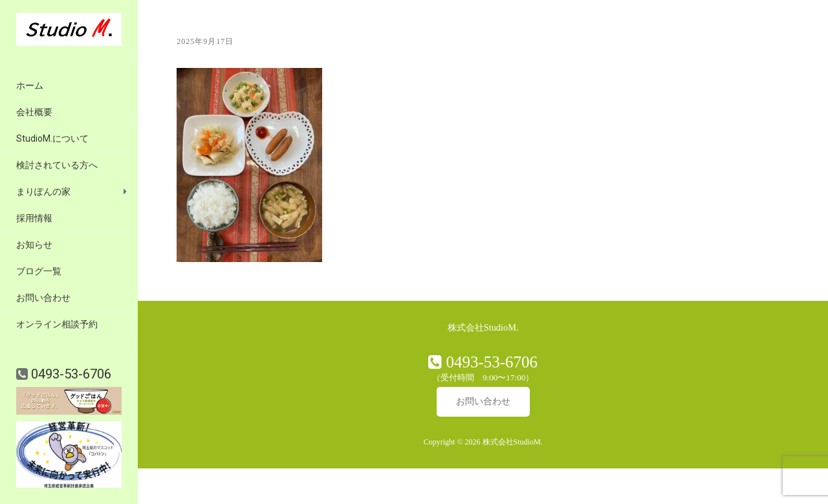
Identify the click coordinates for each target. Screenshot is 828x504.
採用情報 (34, 218)
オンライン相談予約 (57, 324)
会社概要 (34, 112)
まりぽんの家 (43, 192)
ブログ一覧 (39, 271)
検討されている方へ (57, 165)
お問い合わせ (43, 298)
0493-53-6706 (70, 374)
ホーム (30, 85)
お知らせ (34, 245)
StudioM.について (52, 138)
